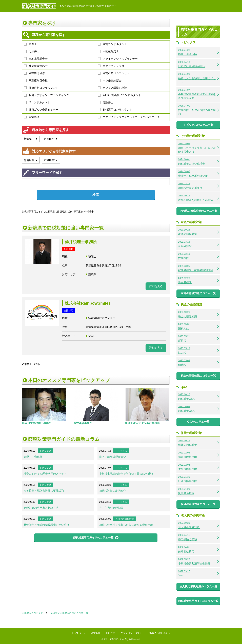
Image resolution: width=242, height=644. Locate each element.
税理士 (30, 44)
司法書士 (32, 51)
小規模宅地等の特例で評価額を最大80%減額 (126, 474)
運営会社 (96, 633)
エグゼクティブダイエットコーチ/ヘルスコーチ (129, 117)
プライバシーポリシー (132, 633)
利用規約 (110, 633)
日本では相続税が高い (113, 457)
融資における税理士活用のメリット (45, 474)
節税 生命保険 (33, 457)
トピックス (45, 451)
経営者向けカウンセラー (115, 73)
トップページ (78, 633)
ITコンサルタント (37, 102)
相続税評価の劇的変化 (113, 491)
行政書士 (106, 102)
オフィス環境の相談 (112, 88)
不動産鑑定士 (108, 51)
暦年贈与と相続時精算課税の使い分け (46, 525)
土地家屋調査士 (36, 59)
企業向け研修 (34, 73)
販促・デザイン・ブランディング (46, 95)
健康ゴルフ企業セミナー (41, 110)
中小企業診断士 (110, 81)
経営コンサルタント (112, 44)
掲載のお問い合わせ (160, 633)
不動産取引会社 (36, 81)
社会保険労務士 (36, 66)
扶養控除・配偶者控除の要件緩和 (44, 491)
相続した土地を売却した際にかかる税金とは (126, 525)
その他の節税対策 (125, 519)
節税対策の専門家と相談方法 (41, 508)
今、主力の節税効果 (111, 508)
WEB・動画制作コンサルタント (119, 95)
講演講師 (32, 117)
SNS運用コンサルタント (115, 110)
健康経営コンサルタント (41, 88)
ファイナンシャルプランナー (118, 59)
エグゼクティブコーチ (114, 66)
